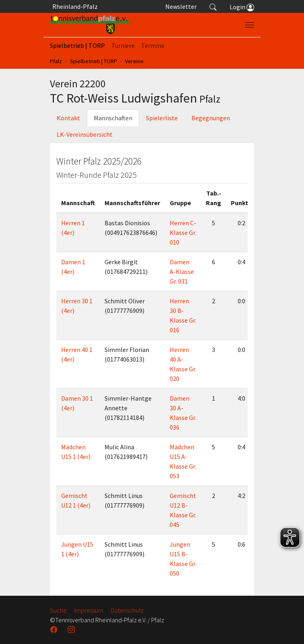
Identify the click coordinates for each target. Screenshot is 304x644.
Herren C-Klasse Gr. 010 (183, 232)
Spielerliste (162, 118)
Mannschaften (113, 118)
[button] (213, 6)
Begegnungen (211, 118)
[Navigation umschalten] (250, 25)
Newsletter (181, 6)
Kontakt (68, 118)
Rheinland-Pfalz (74, 6)
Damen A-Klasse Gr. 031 (182, 272)
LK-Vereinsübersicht (85, 134)
